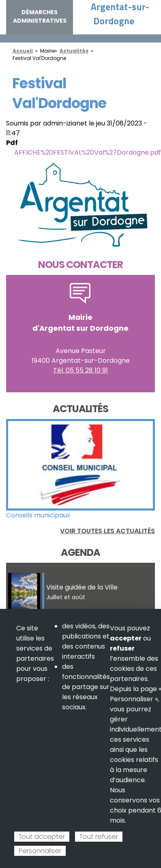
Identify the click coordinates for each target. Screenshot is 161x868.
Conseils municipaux (38, 515)
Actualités (74, 51)
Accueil (23, 51)
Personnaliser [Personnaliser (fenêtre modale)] (40, 851)
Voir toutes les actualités (107, 531)
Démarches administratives (40, 16)
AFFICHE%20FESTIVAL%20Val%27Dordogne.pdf (88, 152)
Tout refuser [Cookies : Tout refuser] (99, 837)
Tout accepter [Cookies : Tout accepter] (42, 837)
